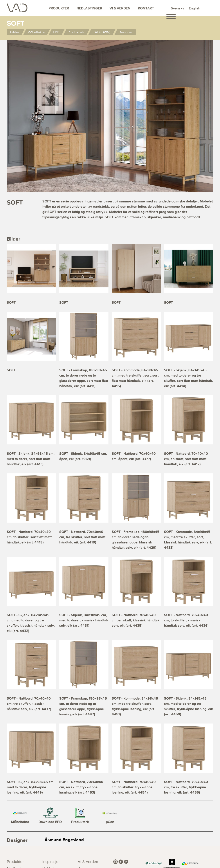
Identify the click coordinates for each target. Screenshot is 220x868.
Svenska (178, 8)
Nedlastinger (89, 8)
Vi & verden (120, 8)
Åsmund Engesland (64, 840)
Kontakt (146, 8)
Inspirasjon (51, 862)
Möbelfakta (36, 32)
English (195, 8)
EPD (56, 32)
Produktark (76, 32)
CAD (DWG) (101, 32)
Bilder (15, 32)
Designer (125, 32)
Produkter (59, 8)
